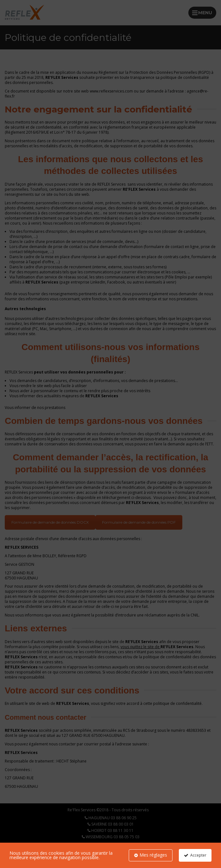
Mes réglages (153, 855)
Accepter (198, 855)
